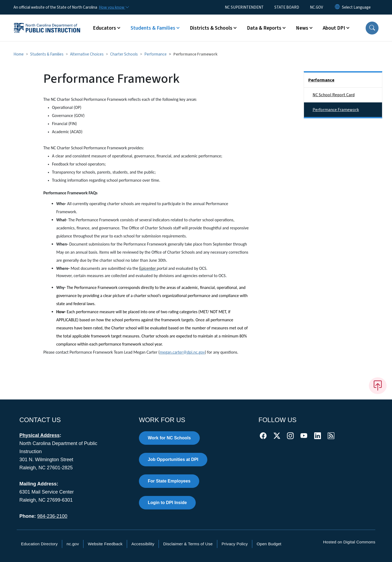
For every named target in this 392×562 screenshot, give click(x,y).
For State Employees (169, 481)
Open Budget (269, 544)
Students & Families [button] (153, 28)
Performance (155, 54)
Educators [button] (104, 28)
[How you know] (114, 7)
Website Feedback (105, 544)
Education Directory (39, 544)
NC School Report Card (334, 95)
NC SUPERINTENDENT (244, 7)
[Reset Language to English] (337, 7)
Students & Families (47, 54)
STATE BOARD (287, 7)
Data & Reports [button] (264, 28)
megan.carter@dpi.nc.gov (182, 352)
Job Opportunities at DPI (173, 459)
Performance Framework (336, 110)
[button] (372, 28)
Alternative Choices (87, 54)
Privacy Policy (235, 544)
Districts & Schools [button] (211, 28)
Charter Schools (124, 54)
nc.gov (73, 544)
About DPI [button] (334, 28)
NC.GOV (316, 7)
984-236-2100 (52, 516)
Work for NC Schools (169, 438)
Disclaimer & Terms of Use (188, 544)
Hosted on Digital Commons (349, 542)
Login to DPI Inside (167, 503)
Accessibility (143, 544)
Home (19, 54)
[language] (356, 7)
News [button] (302, 28)
